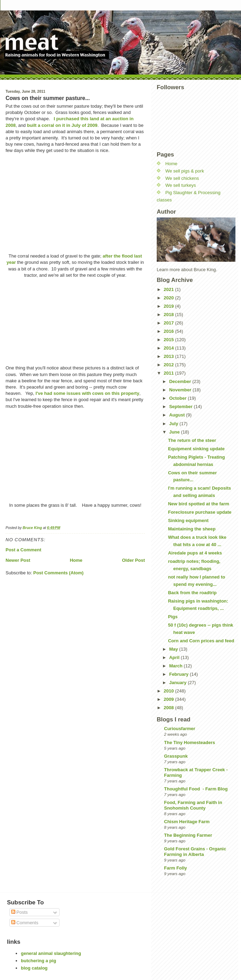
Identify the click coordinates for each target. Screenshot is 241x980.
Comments (25, 923)
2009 (169, 699)
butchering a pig (38, 961)
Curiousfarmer (180, 729)
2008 (169, 708)
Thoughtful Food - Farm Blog (196, 789)
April (175, 657)
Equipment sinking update (196, 449)
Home (76, 560)
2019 (169, 306)
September (182, 407)
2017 (169, 323)
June (175, 432)
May (174, 649)
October (178, 398)
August (178, 415)
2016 (169, 331)
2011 (169, 373)
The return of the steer (192, 440)
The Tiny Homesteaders (189, 742)
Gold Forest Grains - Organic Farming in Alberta (195, 852)
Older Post (133, 560)
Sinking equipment (188, 520)
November (181, 390)
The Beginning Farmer (188, 835)
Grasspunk (176, 756)
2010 (169, 691)
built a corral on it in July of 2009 (62, 125)
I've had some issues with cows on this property (87, 393)
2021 (169, 289)
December (181, 381)
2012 (169, 365)
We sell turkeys (181, 185)
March (177, 666)
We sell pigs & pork (185, 171)
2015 (169, 340)
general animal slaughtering (51, 953)
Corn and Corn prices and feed (201, 641)
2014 (169, 348)
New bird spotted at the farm (199, 504)
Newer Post (18, 560)
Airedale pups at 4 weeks (195, 553)
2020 (169, 298)
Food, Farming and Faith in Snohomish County (193, 805)
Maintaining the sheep (192, 529)
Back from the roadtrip (192, 593)
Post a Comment (24, 550)
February (180, 674)
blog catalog (34, 968)
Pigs (173, 617)
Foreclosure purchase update (200, 512)
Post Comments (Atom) (59, 573)
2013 (169, 356)
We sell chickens (182, 178)
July (174, 424)
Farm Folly (176, 868)
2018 (169, 315)
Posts (20, 912)
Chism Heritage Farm (187, 822)
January (178, 683)
